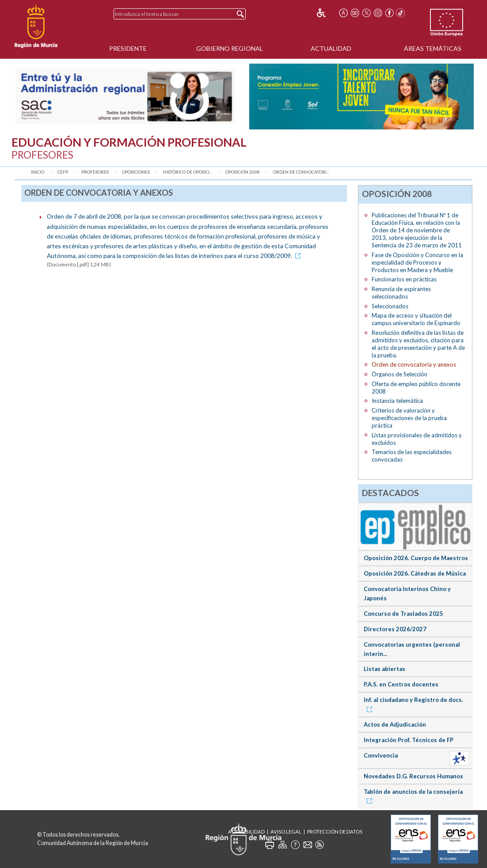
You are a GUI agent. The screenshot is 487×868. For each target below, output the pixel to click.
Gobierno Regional (230, 48)
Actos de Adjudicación (395, 724)
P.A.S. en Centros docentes (401, 684)
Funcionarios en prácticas (404, 279)
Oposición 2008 (243, 172)
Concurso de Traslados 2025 (403, 614)
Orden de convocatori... (301, 172)
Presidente (128, 48)
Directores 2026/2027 (395, 629)
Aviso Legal (286, 832)
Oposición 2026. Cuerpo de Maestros (416, 558)
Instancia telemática (397, 401)
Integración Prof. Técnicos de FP (409, 740)
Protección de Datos (335, 832)
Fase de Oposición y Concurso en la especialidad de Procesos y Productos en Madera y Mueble (417, 262)
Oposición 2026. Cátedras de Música (415, 573)
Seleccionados (390, 306)
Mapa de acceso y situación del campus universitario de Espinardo (416, 319)
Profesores (95, 172)
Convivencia (381, 755)
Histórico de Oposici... (188, 172)
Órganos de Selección (399, 374)
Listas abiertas (384, 669)
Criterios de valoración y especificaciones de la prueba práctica (409, 418)
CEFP (63, 172)
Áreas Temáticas (433, 48)
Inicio (38, 172)
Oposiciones (136, 172)
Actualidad (331, 48)
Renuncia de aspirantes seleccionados (401, 293)
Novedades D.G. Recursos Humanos (413, 776)
